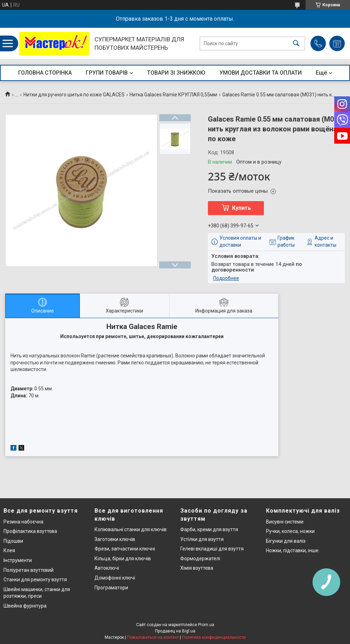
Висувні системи (285, 522)
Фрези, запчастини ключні (125, 549)
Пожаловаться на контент (153, 637)
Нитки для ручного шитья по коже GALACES (74, 95)
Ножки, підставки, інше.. (293, 550)
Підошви (13, 541)
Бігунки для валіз (286, 541)
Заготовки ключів (115, 539)
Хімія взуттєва (197, 568)
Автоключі (107, 568)
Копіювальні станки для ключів (131, 529)
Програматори (111, 588)
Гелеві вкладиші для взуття (212, 549)
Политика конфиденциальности (214, 637)
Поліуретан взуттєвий (29, 570)
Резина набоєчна (23, 522)
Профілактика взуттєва (30, 531)
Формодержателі (200, 559)
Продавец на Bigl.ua (175, 631)
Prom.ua (206, 625)
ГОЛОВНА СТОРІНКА (45, 73)
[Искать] (296, 44)
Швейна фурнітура (25, 606)
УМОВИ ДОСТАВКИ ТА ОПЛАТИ (261, 73)
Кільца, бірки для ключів (123, 559)
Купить (241, 208)
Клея (9, 550)
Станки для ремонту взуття (35, 580)
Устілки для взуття (202, 539)
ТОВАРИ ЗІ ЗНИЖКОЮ (176, 73)
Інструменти (18, 560)
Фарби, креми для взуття (209, 529)
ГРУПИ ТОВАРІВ (107, 73)
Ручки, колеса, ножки (290, 531)
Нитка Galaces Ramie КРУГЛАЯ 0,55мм (173, 95)
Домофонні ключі (115, 578)
